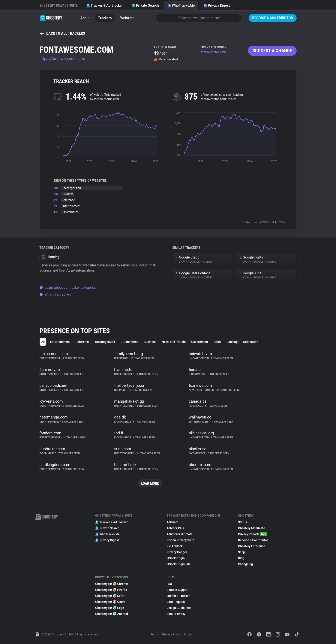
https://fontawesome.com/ (62, 59)
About (85, 18)
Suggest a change (272, 51)
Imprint (189, 635)
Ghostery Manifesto (252, 528)
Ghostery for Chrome (112, 584)
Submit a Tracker (178, 596)
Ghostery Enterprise (252, 546)
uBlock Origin (176, 558)
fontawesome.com (213, 52)
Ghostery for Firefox (111, 590)
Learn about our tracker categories (68, 288)
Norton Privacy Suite (180, 540)
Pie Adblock (175, 546)
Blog (241, 558)
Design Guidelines (179, 608)
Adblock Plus (175, 528)
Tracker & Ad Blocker (105, 5)
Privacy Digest (217, 5)
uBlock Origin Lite (179, 564)
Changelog (245, 564)
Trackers (105, 18)
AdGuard (172, 522)
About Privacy (176, 614)
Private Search (145, 5)
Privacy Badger (177, 552)
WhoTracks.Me (181, 5)
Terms (155, 635)
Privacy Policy (171, 635)
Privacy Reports (253, 534)
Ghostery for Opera (110, 602)
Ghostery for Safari (110, 596)
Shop (241, 552)
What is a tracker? (55, 294)
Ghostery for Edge (110, 608)
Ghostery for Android (112, 614)
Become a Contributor (273, 18)
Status (242, 522)
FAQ (169, 584)
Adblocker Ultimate (180, 534)
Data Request (176, 602)
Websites (127, 18)
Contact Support (178, 590)
